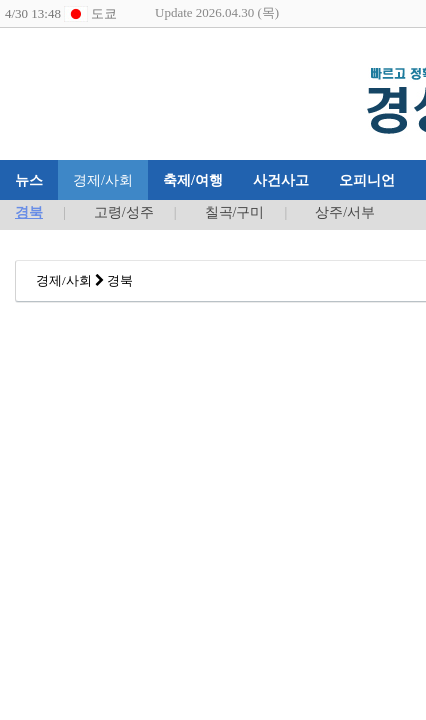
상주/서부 (345, 212)
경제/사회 (103, 180)
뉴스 (29, 180)
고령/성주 (124, 212)
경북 (29, 212)
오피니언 (367, 180)
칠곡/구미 (235, 212)
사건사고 (281, 180)
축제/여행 (193, 180)
